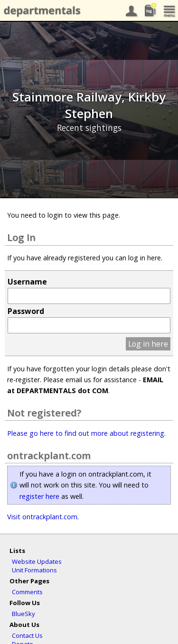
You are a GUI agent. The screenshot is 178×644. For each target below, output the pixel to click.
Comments (27, 592)
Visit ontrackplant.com (42, 517)
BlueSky (23, 614)
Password (26, 311)
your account (131, 10)
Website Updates (37, 561)
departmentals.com (40, 11)
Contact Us (27, 635)
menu (169, 10)
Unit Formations (34, 570)
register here (39, 496)
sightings (150, 10)
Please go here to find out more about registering (86, 433)
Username (27, 282)
